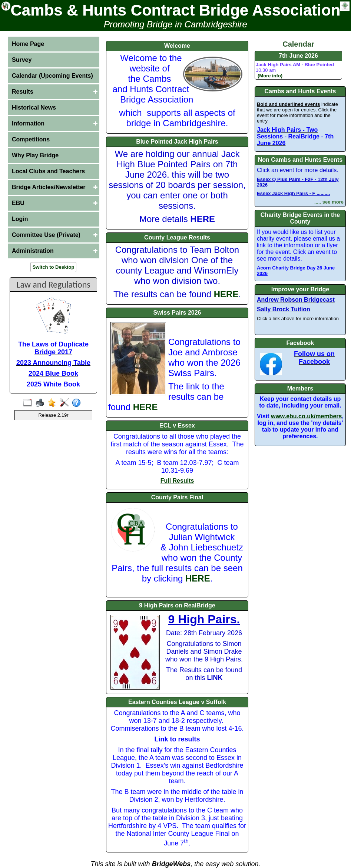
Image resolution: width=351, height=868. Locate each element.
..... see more (329, 202)
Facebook (300, 343)
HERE (226, 294)
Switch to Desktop (54, 267)
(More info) (270, 76)
